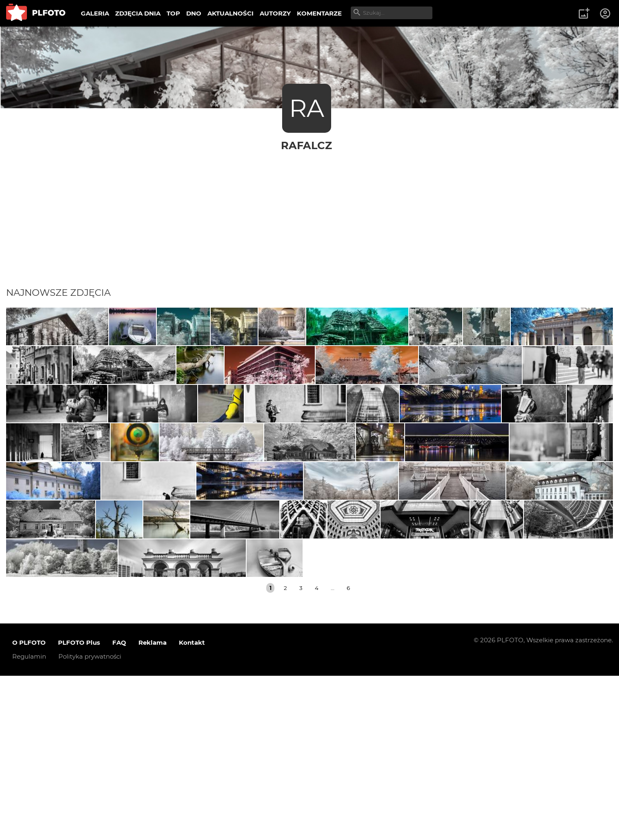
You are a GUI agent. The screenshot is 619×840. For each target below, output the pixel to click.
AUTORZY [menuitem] (275, 13)
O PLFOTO (29, 807)
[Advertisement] (309, 213)
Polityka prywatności (90, 821)
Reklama (153, 807)
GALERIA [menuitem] (95, 13)
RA (307, 108)
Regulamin (29, 821)
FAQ (119, 807)
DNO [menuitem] (194, 13)
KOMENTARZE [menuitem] (319, 13)
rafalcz (306, 145)
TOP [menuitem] (173, 13)
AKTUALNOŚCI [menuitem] (230, 13)
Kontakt (192, 807)
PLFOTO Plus (79, 807)
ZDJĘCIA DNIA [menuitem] (138, 13)
